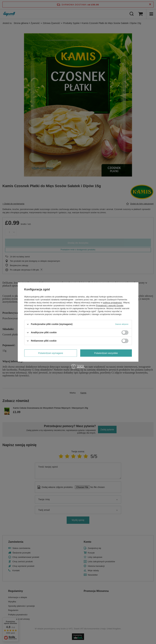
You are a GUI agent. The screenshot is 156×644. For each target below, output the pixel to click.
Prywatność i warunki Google (110, 305)
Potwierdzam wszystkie (106, 353)
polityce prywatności (112, 303)
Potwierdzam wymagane (51, 353)
